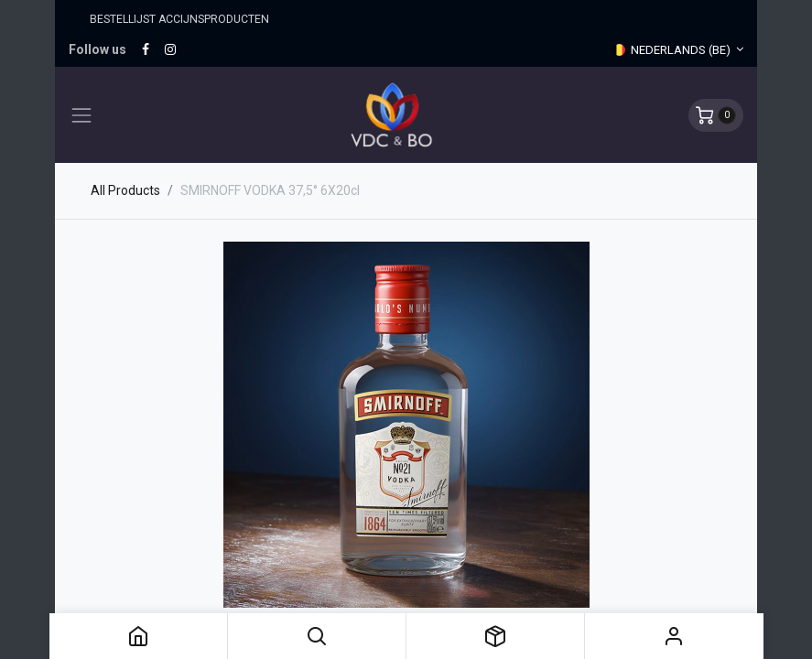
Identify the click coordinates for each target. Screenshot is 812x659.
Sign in (674, 636)
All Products (125, 190)
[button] (317, 636)
